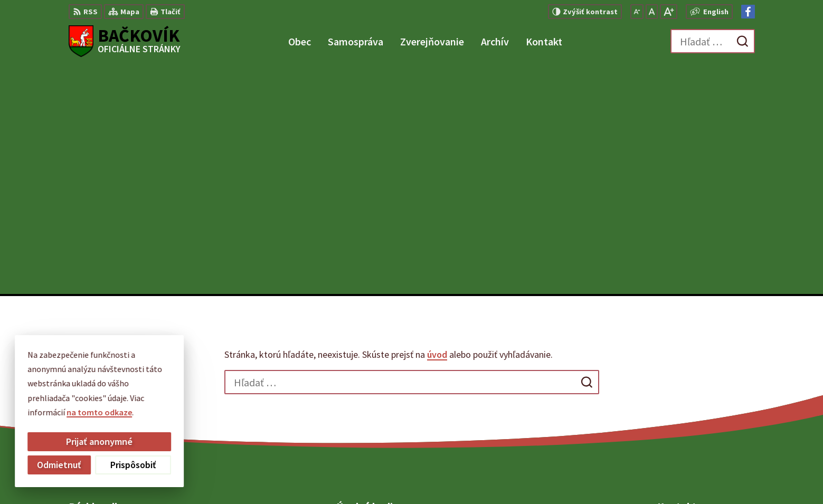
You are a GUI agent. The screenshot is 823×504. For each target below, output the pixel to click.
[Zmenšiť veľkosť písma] (637, 12)
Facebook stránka (691, 417)
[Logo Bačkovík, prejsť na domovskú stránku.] (125, 41)
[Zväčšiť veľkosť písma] (669, 12)
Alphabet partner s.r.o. (464, 476)
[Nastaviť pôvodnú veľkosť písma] (652, 12)
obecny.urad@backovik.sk (706, 404)
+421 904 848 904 (687, 392)
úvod (437, 126)
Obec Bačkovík (600, 476)
